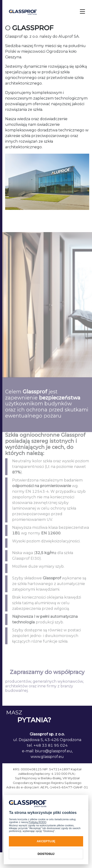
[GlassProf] (23, 12)
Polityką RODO (37, 822)
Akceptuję (46, 841)
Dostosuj (46, 854)
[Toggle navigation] (82, 12)
